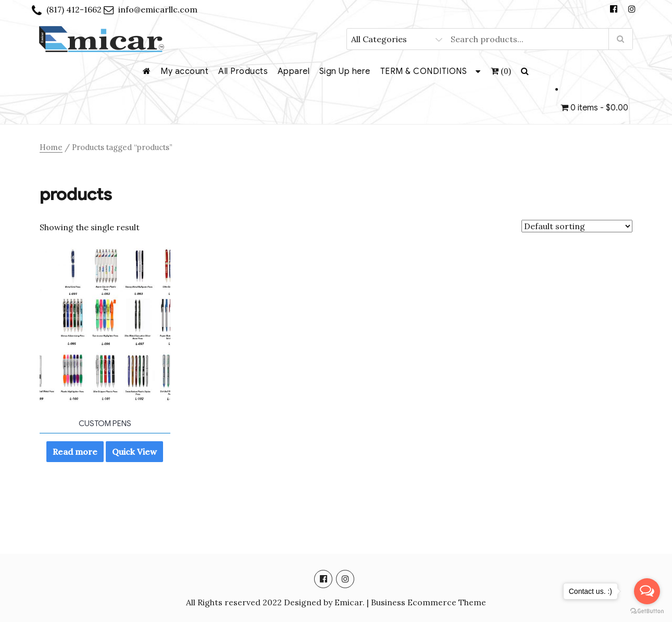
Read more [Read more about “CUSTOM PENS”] (75, 452)
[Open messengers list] (647, 591)
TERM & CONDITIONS (424, 71)
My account (184, 71)
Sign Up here (345, 71)
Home (51, 147)
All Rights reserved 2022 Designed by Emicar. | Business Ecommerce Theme (336, 602)
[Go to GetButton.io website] (647, 611)
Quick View (134, 452)
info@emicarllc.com (158, 9)
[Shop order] (577, 226)
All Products (243, 71)
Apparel (294, 71)
